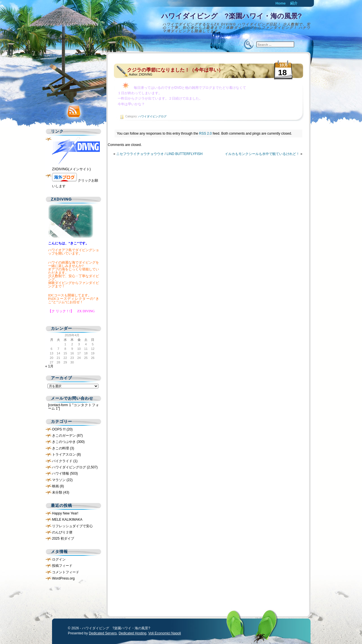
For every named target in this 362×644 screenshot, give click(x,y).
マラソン (59, 480)
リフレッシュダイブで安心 (72, 526)
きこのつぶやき (64, 442)
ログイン (59, 559)
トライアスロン (64, 455)
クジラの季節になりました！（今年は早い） (175, 70)
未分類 (57, 492)
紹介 (294, 3)
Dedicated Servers (103, 633)
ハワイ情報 (61, 473)
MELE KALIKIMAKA (67, 520)
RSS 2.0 (205, 133)
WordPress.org (63, 578)
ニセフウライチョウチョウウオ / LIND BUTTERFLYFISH (159, 154)
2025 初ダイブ (63, 539)
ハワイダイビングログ (152, 116)
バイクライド (62, 461)
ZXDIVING (146, 75)
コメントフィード (66, 572)
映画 (55, 486)
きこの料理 (61, 448)
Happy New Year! (65, 513)
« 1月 (49, 366)
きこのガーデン (64, 436)
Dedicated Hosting (132, 633)
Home (281, 3)
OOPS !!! (59, 429)
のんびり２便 (62, 532)
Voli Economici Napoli (164, 633)
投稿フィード (62, 566)
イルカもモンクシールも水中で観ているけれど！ (262, 154)
